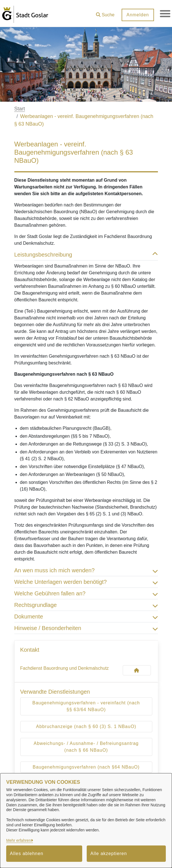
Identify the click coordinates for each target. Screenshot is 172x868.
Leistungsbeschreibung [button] (86, 255)
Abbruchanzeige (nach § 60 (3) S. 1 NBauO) (86, 726)
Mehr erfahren (19, 840)
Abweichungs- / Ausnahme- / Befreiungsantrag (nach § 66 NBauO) (86, 747)
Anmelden (137, 15)
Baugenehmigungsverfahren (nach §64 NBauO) (86, 767)
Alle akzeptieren (109, 853)
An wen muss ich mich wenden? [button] (86, 570)
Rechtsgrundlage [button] (86, 605)
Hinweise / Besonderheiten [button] (86, 628)
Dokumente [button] (86, 616)
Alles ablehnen (27, 853)
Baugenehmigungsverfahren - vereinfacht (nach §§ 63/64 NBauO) (86, 706)
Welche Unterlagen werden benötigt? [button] (86, 582)
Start (20, 109)
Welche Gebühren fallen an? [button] (86, 593)
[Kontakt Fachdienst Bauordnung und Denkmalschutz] (137, 670)
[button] (104, 13)
